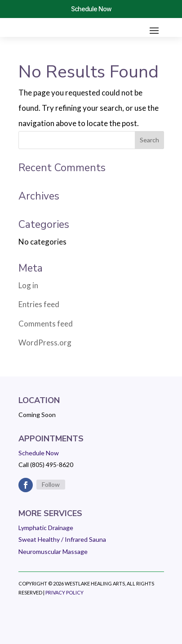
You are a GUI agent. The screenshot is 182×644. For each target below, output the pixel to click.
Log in (28, 285)
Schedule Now (91, 9)
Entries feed (39, 304)
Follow (51, 484)
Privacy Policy (64, 592)
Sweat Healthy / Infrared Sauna (62, 539)
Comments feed (46, 324)
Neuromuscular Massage (53, 551)
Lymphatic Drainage (46, 528)
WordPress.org (45, 342)
